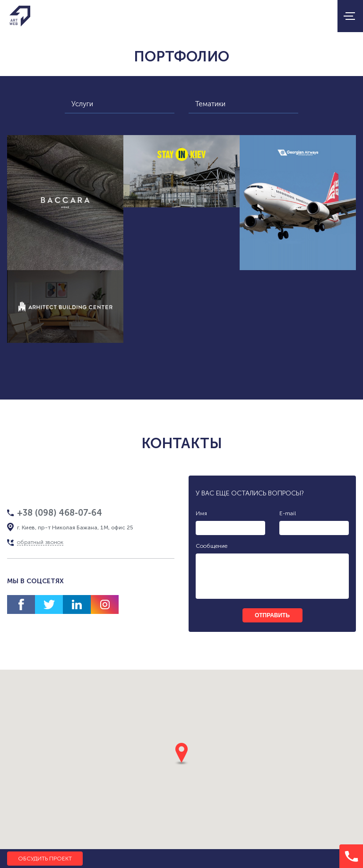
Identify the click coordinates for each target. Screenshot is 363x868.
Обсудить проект (45, 859)
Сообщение (212, 546)
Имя (201, 513)
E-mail (288, 513)
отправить (272, 615)
